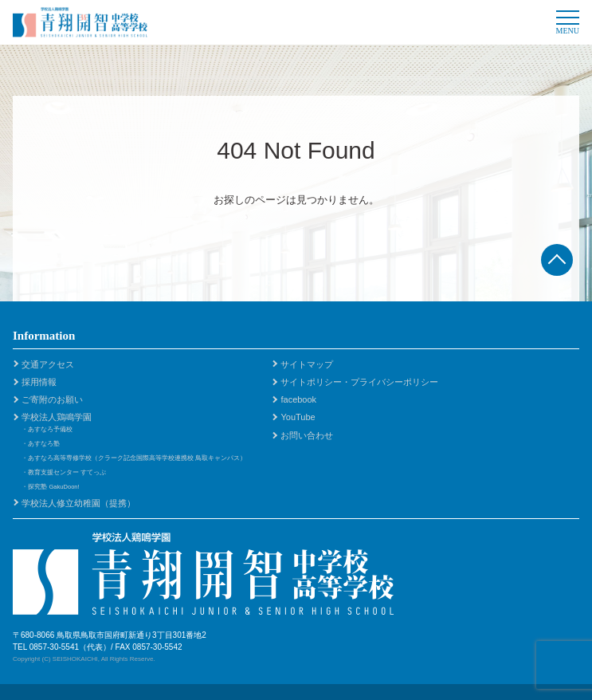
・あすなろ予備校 (47, 429)
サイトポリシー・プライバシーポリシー (359, 382)
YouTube (298, 417)
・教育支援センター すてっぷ (64, 472)
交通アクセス (48, 364)
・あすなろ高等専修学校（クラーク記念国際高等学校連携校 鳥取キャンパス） (134, 458)
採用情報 (39, 382)
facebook (298, 399)
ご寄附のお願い (52, 399)
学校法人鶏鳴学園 (57, 417)
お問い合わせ (307, 435)
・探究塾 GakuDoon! (50, 487)
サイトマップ (307, 364)
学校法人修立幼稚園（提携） (78, 503)
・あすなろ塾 (41, 444)
